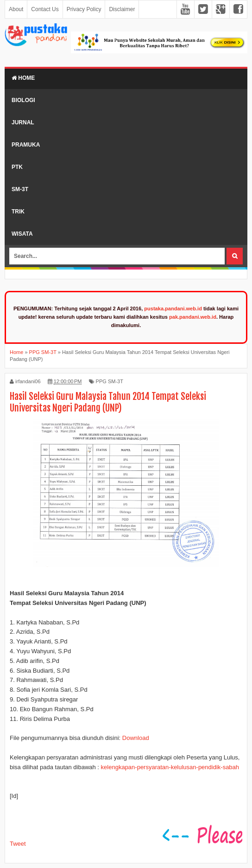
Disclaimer (122, 9)
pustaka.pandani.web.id (173, 309)
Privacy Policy (84, 9)
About (16, 9)
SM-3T (20, 189)
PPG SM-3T (110, 381)
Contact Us (45, 9)
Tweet (18, 844)
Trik (18, 212)
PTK (17, 167)
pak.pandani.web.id (193, 317)
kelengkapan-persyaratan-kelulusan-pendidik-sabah (170, 767)
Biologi (23, 100)
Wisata (22, 234)
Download (136, 738)
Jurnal (23, 122)
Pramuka (26, 145)
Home (23, 78)
